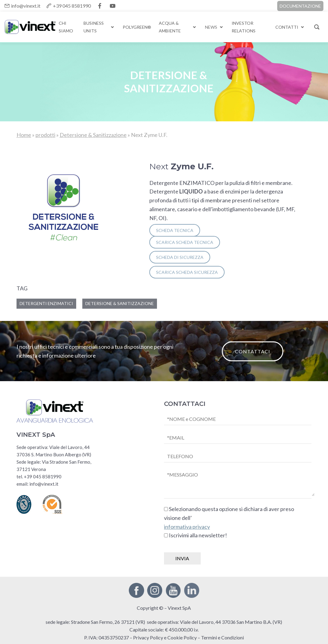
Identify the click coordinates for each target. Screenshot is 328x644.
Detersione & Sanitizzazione (93, 135)
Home (24, 135)
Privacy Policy (148, 637)
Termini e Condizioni (222, 637)
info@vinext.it (26, 6)
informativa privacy (187, 527)
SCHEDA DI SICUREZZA (180, 257)
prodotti (45, 135)
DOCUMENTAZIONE (300, 6)
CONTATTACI (253, 351)
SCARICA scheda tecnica (185, 242)
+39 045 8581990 (72, 6)
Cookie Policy (182, 637)
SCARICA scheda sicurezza (187, 272)
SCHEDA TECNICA (175, 230)
